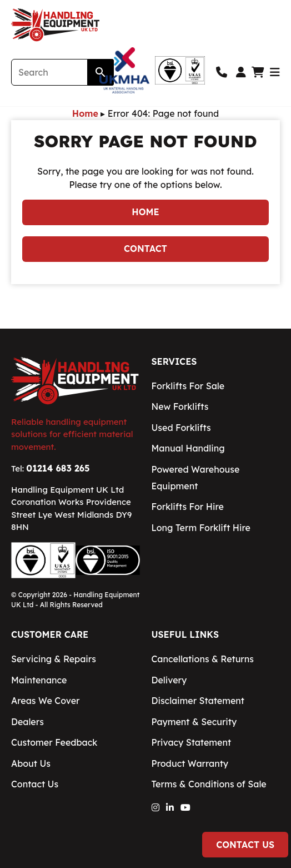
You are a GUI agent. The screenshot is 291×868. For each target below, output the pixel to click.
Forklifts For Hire (188, 507)
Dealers (27, 722)
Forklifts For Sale (188, 386)
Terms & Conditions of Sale (209, 784)
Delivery (169, 680)
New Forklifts (180, 406)
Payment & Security (194, 722)
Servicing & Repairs (54, 659)
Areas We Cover (46, 701)
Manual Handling (188, 448)
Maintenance (39, 680)
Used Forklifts (181, 428)
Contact (145, 249)
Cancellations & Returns (203, 659)
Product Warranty (190, 763)
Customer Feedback (54, 742)
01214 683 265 (58, 468)
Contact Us (245, 845)
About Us (31, 763)
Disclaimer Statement (198, 701)
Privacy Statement (192, 742)
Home (85, 113)
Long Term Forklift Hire (201, 528)
